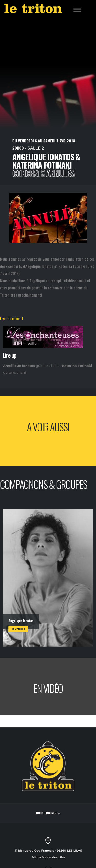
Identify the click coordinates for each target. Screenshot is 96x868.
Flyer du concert (12, 319)
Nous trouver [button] (48, 813)
